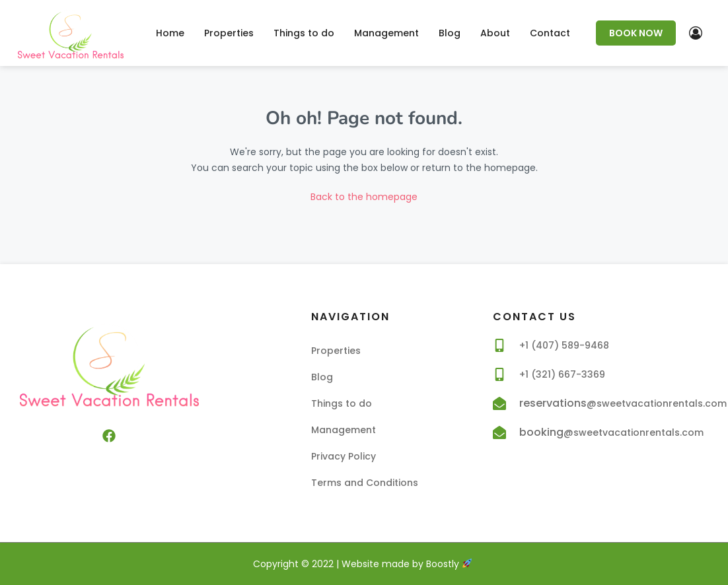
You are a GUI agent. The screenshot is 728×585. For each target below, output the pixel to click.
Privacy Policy (344, 456)
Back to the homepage (364, 197)
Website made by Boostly (407, 564)
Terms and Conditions (365, 483)
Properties (229, 33)
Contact (550, 33)
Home (170, 33)
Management (386, 33)
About (495, 33)
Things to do (304, 33)
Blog (450, 33)
